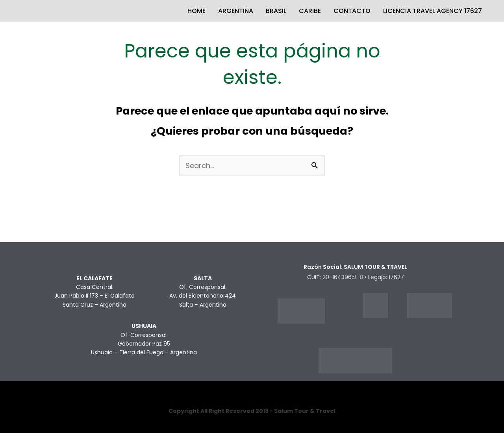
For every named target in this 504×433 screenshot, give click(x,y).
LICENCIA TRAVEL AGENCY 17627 (433, 11)
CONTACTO (352, 11)
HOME (196, 11)
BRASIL (276, 11)
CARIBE (310, 11)
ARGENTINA (236, 11)
